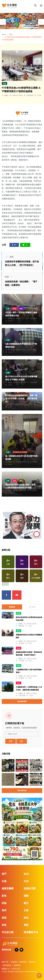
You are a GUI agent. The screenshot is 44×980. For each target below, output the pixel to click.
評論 (4, 903)
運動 (26, 896)
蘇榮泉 (10, 490)
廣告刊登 (5, 962)
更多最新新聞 (22, 701)
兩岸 (4, 910)
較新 (9, 257)
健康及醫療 (8, 888)
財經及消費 (30, 888)
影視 (4, 896)
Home (4, 34)
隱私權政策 (7, 965)
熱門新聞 (32, 607)
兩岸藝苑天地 (31, 932)
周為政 (10, 404)
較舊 (9, 277)
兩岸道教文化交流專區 (20, 452)
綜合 (21, 481)
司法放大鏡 (8, 932)
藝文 (26, 903)
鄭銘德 (10, 318)
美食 (21, 309)
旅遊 (4, 918)
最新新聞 (12, 607)
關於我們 (23, 962)
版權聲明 (17, 965)
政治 (19, 613)
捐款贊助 (14, 962)
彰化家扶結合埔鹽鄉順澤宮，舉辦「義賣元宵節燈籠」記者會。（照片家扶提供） (21, 399)
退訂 (22, 741)
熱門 (4, 874)
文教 (26, 910)
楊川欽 (10, 350)
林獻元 (6, 95)
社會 (11, 34)
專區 (26, 925)
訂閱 (11, 741)
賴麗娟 (21, 624)
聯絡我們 (32, 962)
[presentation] (3, 22)
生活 (15, 309)
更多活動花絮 (22, 791)
